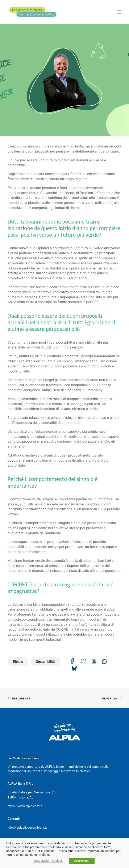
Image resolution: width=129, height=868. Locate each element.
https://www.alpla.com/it (25, 806)
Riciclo (18, 662)
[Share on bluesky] (74, 667)
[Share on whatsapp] (104, 660)
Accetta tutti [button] (82, 861)
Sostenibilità (45, 662)
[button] (119, 12)
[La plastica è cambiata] (33, 12)
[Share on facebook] (72, 661)
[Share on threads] (94, 660)
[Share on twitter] (83, 661)
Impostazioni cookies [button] (48, 861)
